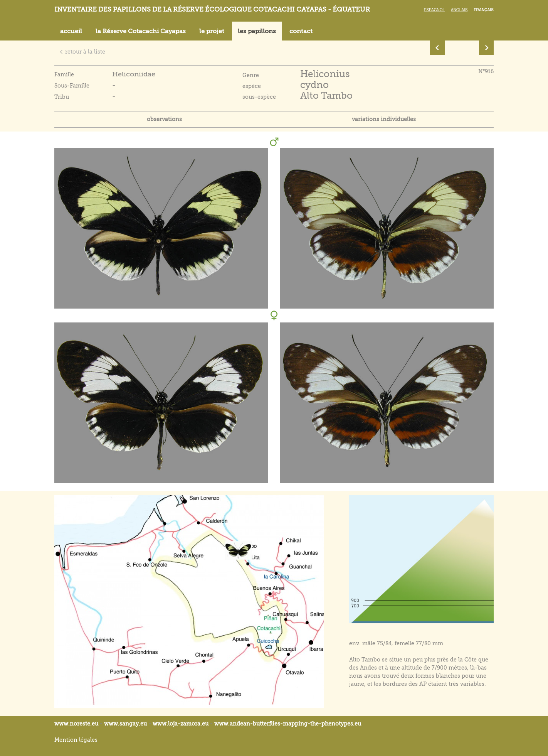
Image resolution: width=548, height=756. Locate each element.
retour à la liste (82, 52)
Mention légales (76, 740)
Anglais (459, 10)
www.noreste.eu (76, 724)
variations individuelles (384, 119)
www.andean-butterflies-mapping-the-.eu (288, 724)
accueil (71, 31)
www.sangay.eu (125, 724)
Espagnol (434, 10)
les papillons (257, 31)
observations (164, 119)
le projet (212, 31)
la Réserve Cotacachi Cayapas (141, 31)
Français (484, 10)
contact (301, 31)
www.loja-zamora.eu (181, 724)
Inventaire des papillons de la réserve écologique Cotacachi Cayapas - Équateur (212, 9)
